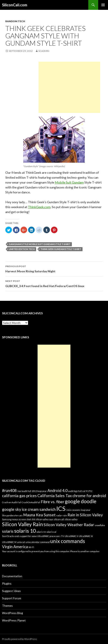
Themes (7, 606)
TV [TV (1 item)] (62, 536)
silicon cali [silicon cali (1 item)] (59, 519)
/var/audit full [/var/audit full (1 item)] (24, 491)
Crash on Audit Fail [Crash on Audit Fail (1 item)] (12, 502)
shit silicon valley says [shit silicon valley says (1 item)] (42, 519)
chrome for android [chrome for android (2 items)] (89, 496)
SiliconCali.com (15, 5)
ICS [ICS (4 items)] (61, 508)
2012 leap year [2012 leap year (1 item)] (39, 491)
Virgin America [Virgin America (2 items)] (15, 547)
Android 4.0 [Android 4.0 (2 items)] (57, 490)
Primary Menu (103, 5)
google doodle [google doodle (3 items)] (81, 501)
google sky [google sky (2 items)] (12, 509)
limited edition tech (22, 249)
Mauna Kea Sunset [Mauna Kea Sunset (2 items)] (39, 515)
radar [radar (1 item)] (59, 515)
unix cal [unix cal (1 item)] (21, 542)
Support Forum (12, 598)
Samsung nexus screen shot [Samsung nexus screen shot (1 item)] (16, 519)
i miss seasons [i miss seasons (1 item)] (73, 510)
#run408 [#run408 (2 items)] (9, 490)
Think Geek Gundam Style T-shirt (61, 249)
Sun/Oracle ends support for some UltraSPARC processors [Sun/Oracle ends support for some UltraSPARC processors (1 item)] (31, 536)
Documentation (12, 576)
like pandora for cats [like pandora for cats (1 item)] (12, 515)
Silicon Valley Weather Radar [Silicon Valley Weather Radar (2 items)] (69, 525)
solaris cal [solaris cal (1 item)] (51, 532)
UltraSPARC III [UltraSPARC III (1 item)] (86, 536)
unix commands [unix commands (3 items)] (68, 541)
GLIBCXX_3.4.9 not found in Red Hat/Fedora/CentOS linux (54, 283)
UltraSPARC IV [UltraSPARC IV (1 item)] (9, 542)
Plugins (7, 583)
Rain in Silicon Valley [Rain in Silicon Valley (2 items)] (85, 515)
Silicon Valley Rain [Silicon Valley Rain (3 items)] (22, 524)
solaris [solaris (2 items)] (8, 531)
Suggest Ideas (11, 591)
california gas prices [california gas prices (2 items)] (19, 496)
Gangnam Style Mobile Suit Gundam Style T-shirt (40, 244)
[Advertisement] (69, 87)
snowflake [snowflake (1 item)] (100, 525)
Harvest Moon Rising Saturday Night (54, 268)
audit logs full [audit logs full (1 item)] (75, 491)
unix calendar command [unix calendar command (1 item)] (38, 542)
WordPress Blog (13, 613)
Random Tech (15, 21)
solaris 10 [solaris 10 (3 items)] (25, 531)
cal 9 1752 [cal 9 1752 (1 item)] (87, 491)
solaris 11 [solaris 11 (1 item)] (41, 532)
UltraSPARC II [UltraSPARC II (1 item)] (71, 536)
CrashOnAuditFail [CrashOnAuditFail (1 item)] (31, 502)
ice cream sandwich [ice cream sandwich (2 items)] (39, 509)
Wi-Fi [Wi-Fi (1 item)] (31, 547)
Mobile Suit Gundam (69, 182)
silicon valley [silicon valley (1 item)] (71, 519)
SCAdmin (44, 51)
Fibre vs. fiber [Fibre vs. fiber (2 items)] (53, 502)
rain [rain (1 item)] (65, 515)
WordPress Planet (14, 620)
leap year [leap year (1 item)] (86, 510)
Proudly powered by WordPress (20, 639)
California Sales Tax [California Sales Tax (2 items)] (55, 496)
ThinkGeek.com (39, 207)
